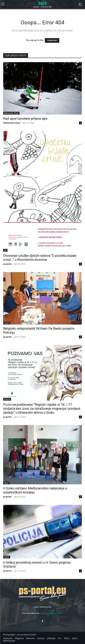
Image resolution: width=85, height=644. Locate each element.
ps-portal (7, 264)
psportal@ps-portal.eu (52, 613)
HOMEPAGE (52, 40)
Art (5, 250)
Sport (6, 483)
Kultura (7, 399)
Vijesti (7, 323)
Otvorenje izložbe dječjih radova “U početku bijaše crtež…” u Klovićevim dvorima (40, 258)
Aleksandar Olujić (11, 113)
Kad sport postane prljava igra (25, 119)
